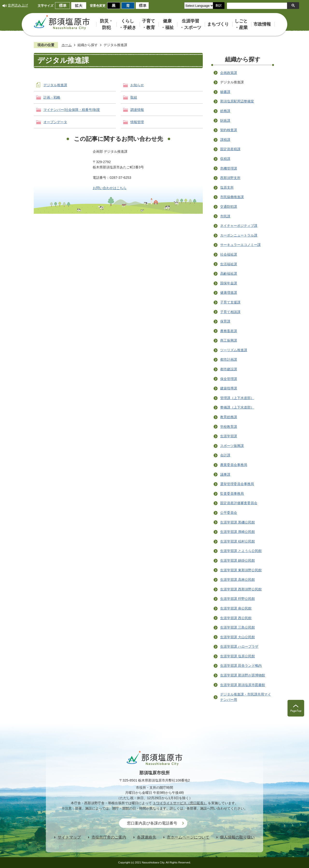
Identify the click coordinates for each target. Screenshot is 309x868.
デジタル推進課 (55, 85)
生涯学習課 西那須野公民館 (241, 589)
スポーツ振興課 (232, 446)
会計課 (225, 455)
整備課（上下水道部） (237, 407)
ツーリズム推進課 (234, 350)
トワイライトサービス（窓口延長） (180, 803)
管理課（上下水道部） (237, 398)
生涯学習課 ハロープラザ (239, 646)
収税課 (225, 159)
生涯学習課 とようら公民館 (241, 551)
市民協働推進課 (232, 197)
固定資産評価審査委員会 (239, 503)
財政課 (225, 121)
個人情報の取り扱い (237, 837)
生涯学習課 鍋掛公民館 (238, 560)
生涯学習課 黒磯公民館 (238, 522)
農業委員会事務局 (234, 465)
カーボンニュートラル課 (239, 235)
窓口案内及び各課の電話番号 (152, 823)
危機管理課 (229, 168)
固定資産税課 (230, 149)
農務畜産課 (229, 331)
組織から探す (88, 45)
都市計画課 (229, 359)
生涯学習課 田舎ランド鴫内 (241, 666)
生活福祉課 (229, 264)
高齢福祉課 (229, 273)
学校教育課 (229, 427)
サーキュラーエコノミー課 (240, 245)
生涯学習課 (229, 436)
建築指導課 (229, 388)
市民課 (225, 216)
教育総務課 (229, 417)
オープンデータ (55, 122)
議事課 (225, 474)
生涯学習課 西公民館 (236, 618)
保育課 (225, 321)
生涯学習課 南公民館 (236, 608)
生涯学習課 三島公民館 (238, 627)
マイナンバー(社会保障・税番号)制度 (72, 110)
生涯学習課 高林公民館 (238, 580)
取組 (134, 97)
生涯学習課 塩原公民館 (238, 656)
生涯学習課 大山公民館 (238, 637)
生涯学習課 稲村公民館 (238, 541)
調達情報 (137, 110)
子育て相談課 (230, 312)
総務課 (225, 111)
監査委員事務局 (232, 494)
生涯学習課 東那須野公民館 (241, 570)
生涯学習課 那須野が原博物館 (243, 675)
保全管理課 (229, 379)
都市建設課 (229, 369)
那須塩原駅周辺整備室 (237, 101)
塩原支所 (227, 187)
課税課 (225, 140)
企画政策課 (229, 73)
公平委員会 (229, 513)
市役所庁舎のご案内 (109, 837)
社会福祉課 (229, 254)
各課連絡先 (147, 837)
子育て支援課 (230, 302)
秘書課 (225, 92)
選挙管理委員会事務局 (237, 484)
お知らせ (137, 85)
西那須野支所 (230, 178)
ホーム (67, 45)
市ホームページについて (188, 837)
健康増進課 (229, 293)
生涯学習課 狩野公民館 (238, 599)
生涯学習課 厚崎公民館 (238, 532)
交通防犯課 (229, 207)
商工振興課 (229, 340)
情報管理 (137, 122)
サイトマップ (69, 837)
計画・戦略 (52, 97)
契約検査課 (229, 130)
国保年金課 (229, 283)
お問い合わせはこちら (110, 188)
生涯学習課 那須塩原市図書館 (243, 685)
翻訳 (219, 5)
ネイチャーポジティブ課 (239, 226)
